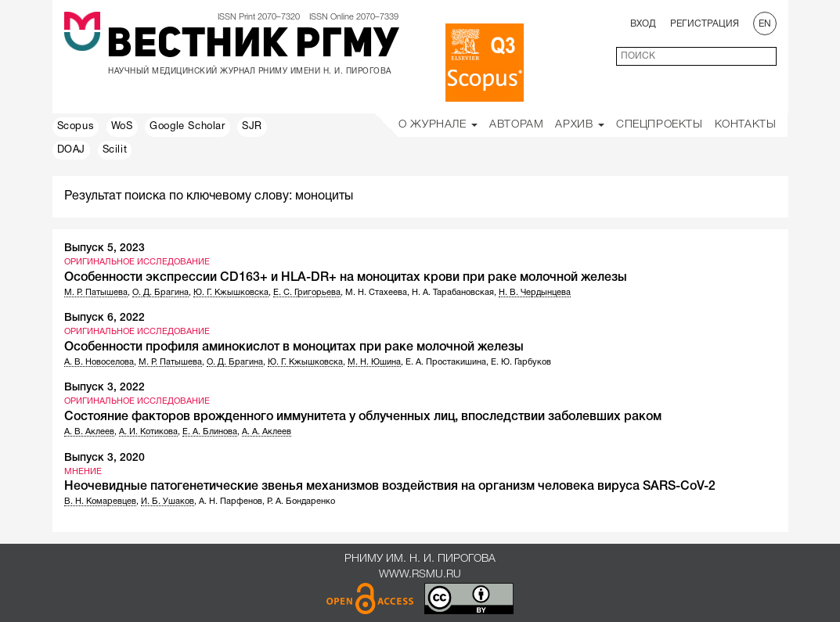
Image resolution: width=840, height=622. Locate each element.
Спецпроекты (660, 125)
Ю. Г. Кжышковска (231, 293)
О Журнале (438, 125)
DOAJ (71, 150)
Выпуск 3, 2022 (105, 388)
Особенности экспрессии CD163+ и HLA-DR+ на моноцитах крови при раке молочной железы (346, 278)
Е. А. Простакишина (446, 362)
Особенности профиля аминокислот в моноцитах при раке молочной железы (294, 347)
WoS (122, 127)
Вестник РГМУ (252, 46)
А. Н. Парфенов (231, 502)
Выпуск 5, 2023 (105, 248)
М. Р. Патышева (96, 293)
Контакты (746, 125)
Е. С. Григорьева (307, 293)
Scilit (115, 150)
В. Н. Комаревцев (100, 502)
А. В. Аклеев (89, 432)
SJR (252, 127)
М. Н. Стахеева (376, 293)
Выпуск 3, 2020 (105, 458)
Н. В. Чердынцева (535, 293)
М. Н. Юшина (374, 362)
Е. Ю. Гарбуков (521, 362)
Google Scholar (187, 127)
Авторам (516, 125)
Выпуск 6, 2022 (105, 318)
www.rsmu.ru (420, 575)
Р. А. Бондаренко (301, 502)
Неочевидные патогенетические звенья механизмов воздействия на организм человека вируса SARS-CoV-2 (390, 487)
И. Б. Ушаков (168, 502)
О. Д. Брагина (160, 293)
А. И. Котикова (148, 432)
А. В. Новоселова (99, 362)
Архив (580, 125)
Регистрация (705, 24)
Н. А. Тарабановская (453, 293)
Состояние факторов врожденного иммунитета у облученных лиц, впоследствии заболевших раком (363, 417)
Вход (643, 24)
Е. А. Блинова (210, 432)
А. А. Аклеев (267, 432)
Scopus (76, 127)
